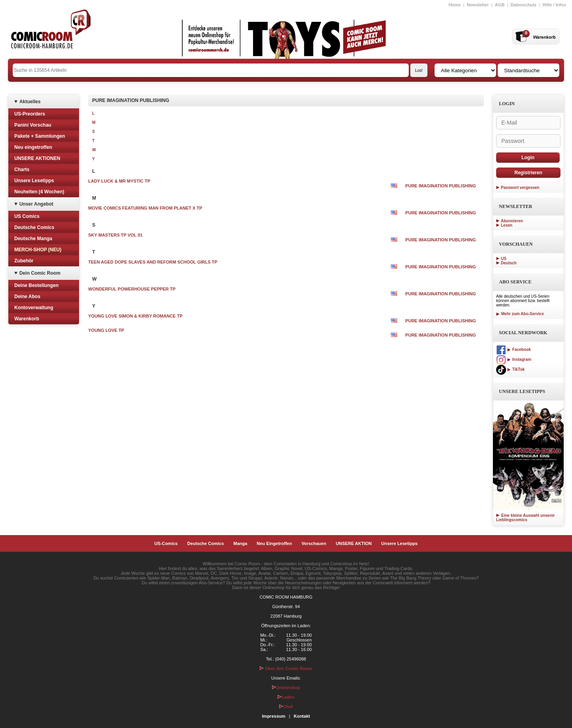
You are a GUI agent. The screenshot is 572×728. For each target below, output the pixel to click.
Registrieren (528, 173)
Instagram (514, 359)
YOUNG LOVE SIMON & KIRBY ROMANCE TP (135, 316)
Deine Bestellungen (36, 285)
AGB (500, 5)
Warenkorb (27, 319)
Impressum (274, 716)
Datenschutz (523, 5)
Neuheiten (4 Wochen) (39, 192)
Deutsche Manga (33, 239)
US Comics (27, 216)
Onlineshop (286, 688)
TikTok (510, 369)
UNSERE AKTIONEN (37, 158)
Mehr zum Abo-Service (520, 314)
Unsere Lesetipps (34, 181)
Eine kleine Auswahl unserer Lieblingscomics (526, 518)
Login (528, 158)
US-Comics (166, 543)
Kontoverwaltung (34, 308)
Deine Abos (27, 297)
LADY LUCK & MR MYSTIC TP (119, 181)
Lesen (507, 225)
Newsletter (478, 5)
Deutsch (509, 263)
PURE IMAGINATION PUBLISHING (441, 186)
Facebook (513, 350)
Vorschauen (314, 543)
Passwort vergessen (520, 188)
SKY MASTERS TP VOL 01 (115, 235)
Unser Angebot (37, 204)
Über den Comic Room (286, 668)
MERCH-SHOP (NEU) (38, 250)
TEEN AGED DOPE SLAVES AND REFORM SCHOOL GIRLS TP (153, 262)
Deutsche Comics (34, 227)
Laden (286, 697)
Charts (22, 169)
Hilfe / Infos (554, 5)
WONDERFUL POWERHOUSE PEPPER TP (132, 289)
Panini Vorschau (33, 125)
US (504, 259)
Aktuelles (30, 102)
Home (455, 5)
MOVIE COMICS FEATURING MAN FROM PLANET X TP (145, 208)
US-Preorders (30, 114)
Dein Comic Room (40, 273)
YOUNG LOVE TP (106, 330)
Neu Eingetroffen (274, 543)
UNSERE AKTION (354, 543)
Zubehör (24, 261)
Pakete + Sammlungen (40, 136)
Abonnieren (512, 221)
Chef (286, 707)
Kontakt (302, 716)
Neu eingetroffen (33, 147)
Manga (241, 543)
